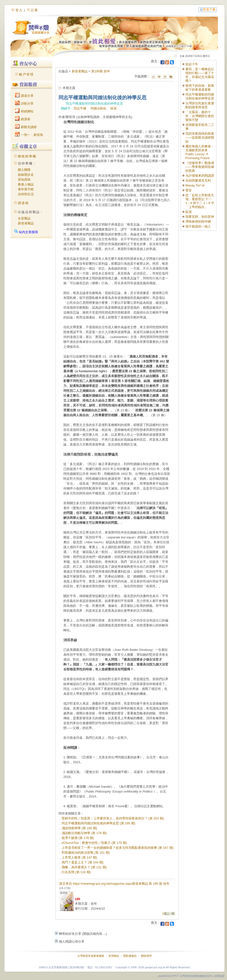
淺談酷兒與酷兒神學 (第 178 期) (84, 833)
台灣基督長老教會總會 (91, 956)
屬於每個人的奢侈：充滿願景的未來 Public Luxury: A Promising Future (200, 152)
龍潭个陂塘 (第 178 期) (78, 838)
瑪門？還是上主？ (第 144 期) (83, 862)
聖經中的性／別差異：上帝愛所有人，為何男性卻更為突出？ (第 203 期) (113, 818)
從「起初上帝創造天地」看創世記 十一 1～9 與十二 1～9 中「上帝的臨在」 (200, 201)
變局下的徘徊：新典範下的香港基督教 (200, 88)
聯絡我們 (146, 956)
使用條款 (114, 956)
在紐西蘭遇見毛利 (198, 180)
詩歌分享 (24, 103)
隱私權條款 (130, 956)
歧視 (113, 108)
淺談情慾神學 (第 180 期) (79, 828)
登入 (19, 10)
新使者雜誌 (26, 223)
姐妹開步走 (26, 175)
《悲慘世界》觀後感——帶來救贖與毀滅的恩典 (200, 167)
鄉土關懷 (24, 170)
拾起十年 (192, 64)
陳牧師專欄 (27, 156)
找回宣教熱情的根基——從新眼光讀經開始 (200, 137)
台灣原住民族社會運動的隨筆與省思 (200, 105)
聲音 (189, 190)
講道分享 (24, 96)
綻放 (189, 212)
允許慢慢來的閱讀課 (200, 176)
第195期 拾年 (101, 71)
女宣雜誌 (24, 218)
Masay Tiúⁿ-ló (195, 185)
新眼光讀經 (26, 127)
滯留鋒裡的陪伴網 (198, 222)
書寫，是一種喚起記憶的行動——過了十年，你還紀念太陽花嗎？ (200, 75)
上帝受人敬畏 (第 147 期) (79, 857)
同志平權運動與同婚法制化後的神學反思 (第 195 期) (98, 823)
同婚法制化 (98, 108)
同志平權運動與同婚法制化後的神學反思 (200, 96)
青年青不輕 (26, 189)
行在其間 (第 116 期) (76, 872)
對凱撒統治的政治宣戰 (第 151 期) (86, 853)
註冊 (34, 10)
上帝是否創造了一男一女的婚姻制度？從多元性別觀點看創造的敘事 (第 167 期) (118, 848)
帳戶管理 (26, 74)
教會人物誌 (26, 184)
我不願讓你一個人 (198, 226)
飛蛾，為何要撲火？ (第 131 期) (84, 867)
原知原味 (24, 180)
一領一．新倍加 (29, 135)
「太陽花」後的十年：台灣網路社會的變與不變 (200, 116)
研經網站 (24, 111)
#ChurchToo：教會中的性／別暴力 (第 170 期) (94, 843)
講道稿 (23, 203)
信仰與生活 (26, 194)
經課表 (23, 119)
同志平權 (80, 108)
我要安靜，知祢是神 (200, 217)
